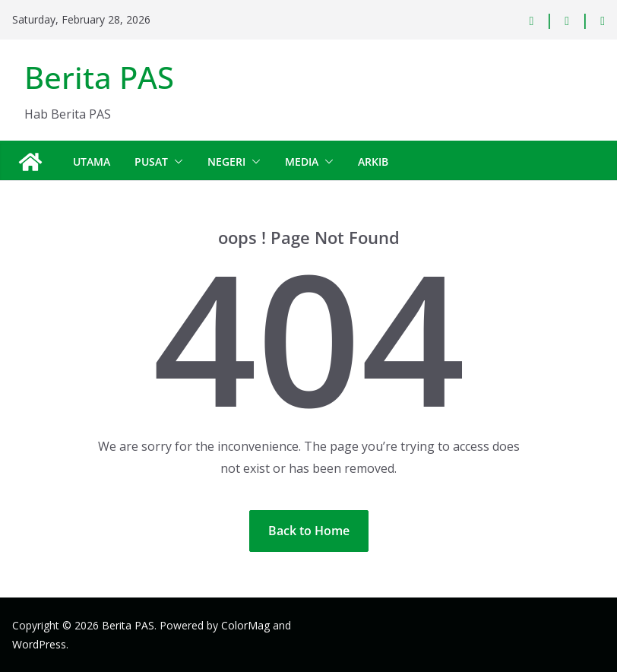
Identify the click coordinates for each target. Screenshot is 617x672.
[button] (176, 162)
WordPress (39, 644)
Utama (92, 162)
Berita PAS (99, 77)
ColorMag (245, 625)
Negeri (226, 162)
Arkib (373, 162)
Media (302, 162)
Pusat (151, 162)
